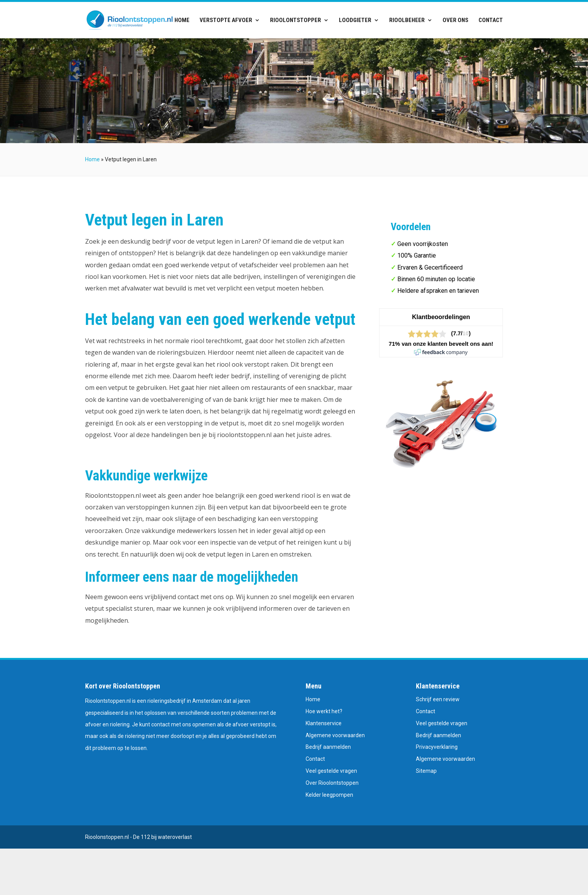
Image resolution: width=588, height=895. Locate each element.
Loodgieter (355, 20)
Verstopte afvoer (226, 20)
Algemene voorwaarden (335, 735)
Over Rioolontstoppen (332, 783)
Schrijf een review (438, 699)
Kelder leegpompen (329, 795)
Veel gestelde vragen (331, 771)
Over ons (456, 20)
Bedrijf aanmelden (328, 747)
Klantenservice (324, 723)
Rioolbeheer (407, 20)
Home (182, 20)
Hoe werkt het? (324, 711)
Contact (491, 20)
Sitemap (426, 771)
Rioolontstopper (296, 20)
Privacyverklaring (437, 747)
